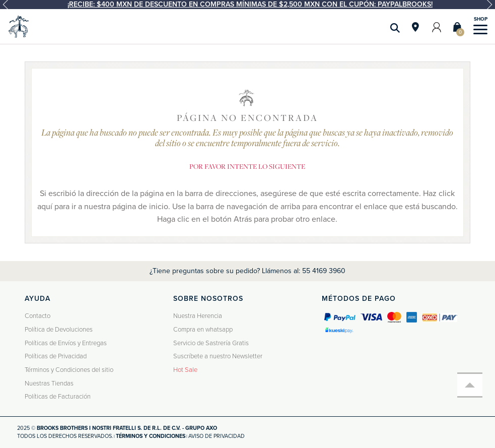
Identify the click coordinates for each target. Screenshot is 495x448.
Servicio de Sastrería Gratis (211, 343)
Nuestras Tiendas (49, 383)
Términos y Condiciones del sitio (69, 370)
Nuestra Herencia (198, 316)
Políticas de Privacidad (56, 356)
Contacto (38, 316)
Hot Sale (185, 370)
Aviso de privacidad (217, 436)
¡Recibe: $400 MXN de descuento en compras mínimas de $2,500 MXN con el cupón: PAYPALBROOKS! (250, 4)
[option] (247, 5)
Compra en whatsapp (203, 330)
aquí (45, 207)
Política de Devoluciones (59, 330)
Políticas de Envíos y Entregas (66, 343)
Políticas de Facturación (58, 397)
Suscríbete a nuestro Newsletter (218, 356)
